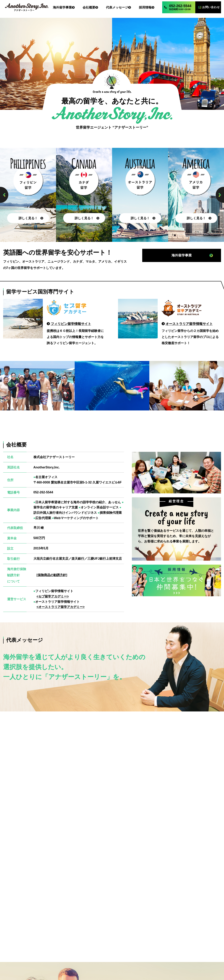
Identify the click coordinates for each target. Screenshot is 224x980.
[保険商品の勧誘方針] (52, 575)
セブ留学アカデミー (82, 965)
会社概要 (83, 951)
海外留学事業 (55, 951)
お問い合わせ (169, 951)
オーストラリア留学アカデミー (142, 965)
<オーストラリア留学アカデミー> (61, 607)
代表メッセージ (112, 951)
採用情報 (141, 951)
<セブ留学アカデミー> (53, 597)
